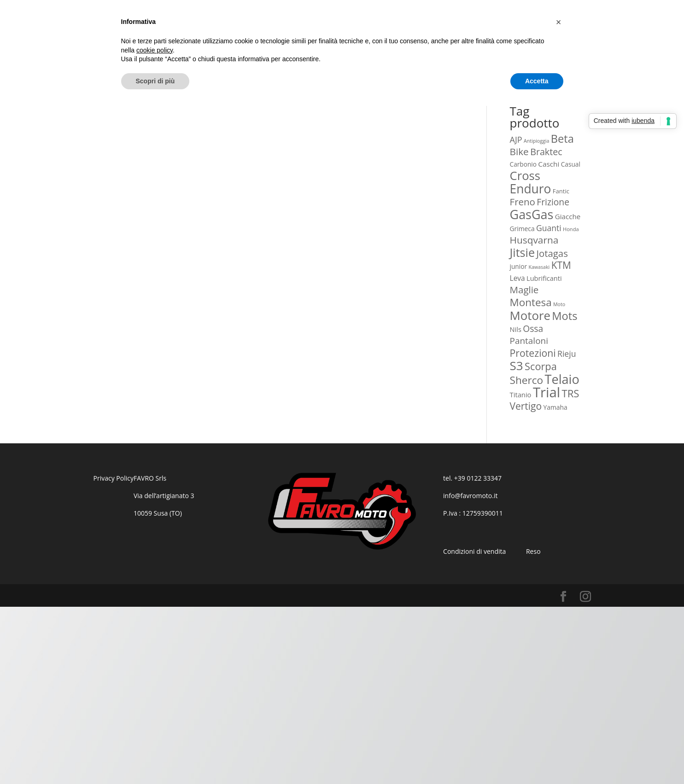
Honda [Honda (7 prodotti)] (571, 229)
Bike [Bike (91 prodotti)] (519, 151)
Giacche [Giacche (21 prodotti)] (568, 216)
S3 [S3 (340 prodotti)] (517, 366)
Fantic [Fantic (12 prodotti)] (561, 191)
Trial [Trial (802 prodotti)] (547, 392)
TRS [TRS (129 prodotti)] (571, 393)
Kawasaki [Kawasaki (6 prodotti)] (539, 267)
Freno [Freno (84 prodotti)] (523, 202)
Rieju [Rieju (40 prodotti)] (567, 354)
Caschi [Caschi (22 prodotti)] (549, 164)
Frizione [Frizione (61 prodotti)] (553, 202)
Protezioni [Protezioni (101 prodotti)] (533, 353)
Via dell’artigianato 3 (164, 496)
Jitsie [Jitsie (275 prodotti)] (522, 252)
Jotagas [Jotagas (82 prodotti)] (552, 253)
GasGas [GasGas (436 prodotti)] (532, 214)
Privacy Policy (114, 478)
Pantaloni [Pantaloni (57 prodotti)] (529, 341)
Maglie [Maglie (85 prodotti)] (524, 290)
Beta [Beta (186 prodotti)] (562, 139)
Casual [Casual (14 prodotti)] (571, 164)
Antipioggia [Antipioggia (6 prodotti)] (537, 141)
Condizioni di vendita (474, 551)
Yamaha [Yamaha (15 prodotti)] (555, 407)
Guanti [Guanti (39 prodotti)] (549, 228)
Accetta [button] (537, 81)
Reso (533, 551)
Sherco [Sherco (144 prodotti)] (527, 380)
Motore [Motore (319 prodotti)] (530, 315)
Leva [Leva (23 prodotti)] (517, 278)
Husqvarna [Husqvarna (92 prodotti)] (534, 240)
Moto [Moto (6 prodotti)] (559, 304)
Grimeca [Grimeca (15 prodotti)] (522, 229)
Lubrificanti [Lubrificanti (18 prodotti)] (544, 278)
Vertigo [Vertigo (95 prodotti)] (526, 406)
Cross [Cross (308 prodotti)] (525, 176)
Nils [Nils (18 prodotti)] (516, 329)
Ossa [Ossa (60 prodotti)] (533, 328)
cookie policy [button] (155, 50)
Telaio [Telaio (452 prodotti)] (562, 379)
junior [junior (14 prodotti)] (518, 266)
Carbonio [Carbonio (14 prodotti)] (523, 164)
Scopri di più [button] (155, 81)
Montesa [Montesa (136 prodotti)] (531, 302)
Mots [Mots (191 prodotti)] (564, 316)
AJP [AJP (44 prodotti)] (516, 139)
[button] (559, 22)
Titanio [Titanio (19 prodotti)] (521, 395)
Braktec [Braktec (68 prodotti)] (546, 152)
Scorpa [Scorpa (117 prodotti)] (541, 366)
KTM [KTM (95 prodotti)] (561, 265)
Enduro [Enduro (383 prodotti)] (531, 189)
